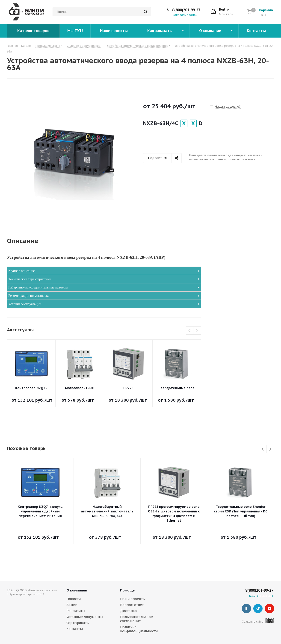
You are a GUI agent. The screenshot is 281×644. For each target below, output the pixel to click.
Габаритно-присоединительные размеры (38, 287)
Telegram (258, 609)
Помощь (127, 590)
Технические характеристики (30, 279)
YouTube (269, 609)
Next (197, 331)
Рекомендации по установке (29, 296)
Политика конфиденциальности (139, 629)
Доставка (129, 611)
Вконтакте (246, 609)
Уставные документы (85, 617)
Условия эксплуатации (25, 304)
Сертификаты (78, 623)
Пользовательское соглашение (136, 619)
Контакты (75, 629)
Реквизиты (76, 611)
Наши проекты (133, 599)
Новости (74, 599)
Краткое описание (22, 271)
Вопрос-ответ (132, 605)
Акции (72, 605)
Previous (190, 331)
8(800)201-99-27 (186, 10)
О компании (77, 590)
